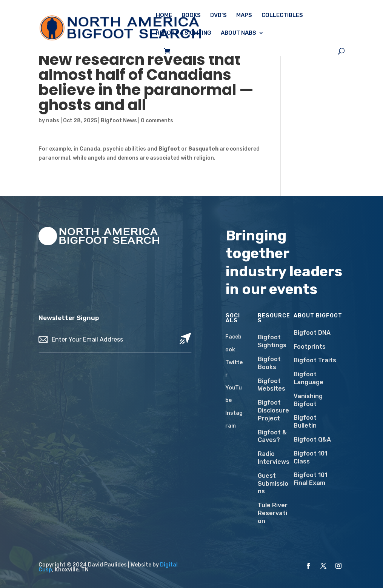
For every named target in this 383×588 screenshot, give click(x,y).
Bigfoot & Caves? (272, 436)
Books (191, 15)
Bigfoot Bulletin (305, 422)
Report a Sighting (184, 33)
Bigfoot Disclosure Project (273, 410)
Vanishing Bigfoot (308, 400)
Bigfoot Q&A (312, 439)
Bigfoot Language (308, 378)
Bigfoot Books (269, 363)
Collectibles (282, 15)
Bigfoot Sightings (272, 341)
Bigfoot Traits (315, 360)
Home (164, 15)
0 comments (157, 121)
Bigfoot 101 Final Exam (310, 479)
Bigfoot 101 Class (310, 457)
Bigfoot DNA (312, 333)
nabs (53, 121)
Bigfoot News (119, 121)
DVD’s (218, 15)
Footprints (310, 347)
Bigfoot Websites (271, 385)
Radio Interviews (274, 458)
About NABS (238, 33)
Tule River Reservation (273, 513)
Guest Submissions (273, 484)
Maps (244, 15)
